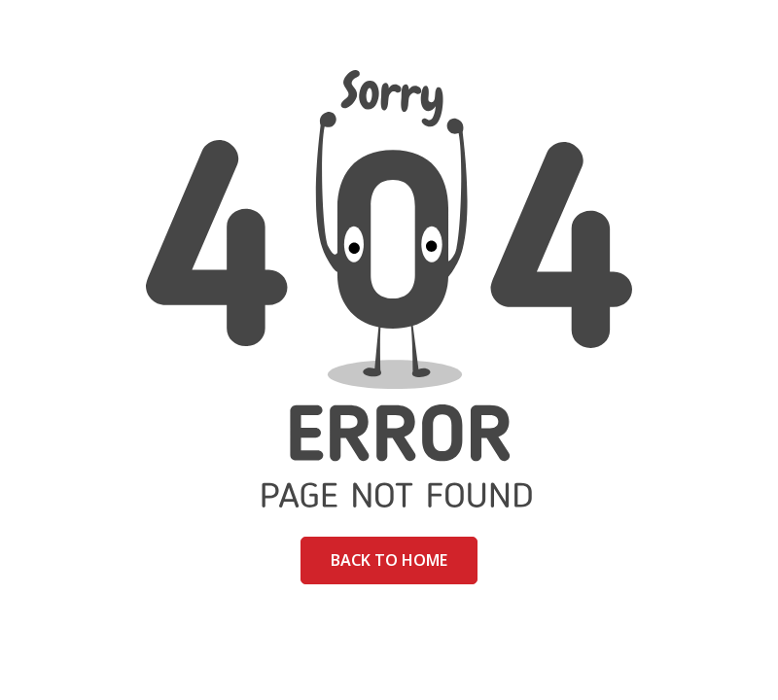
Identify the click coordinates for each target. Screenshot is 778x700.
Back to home (389, 560)
